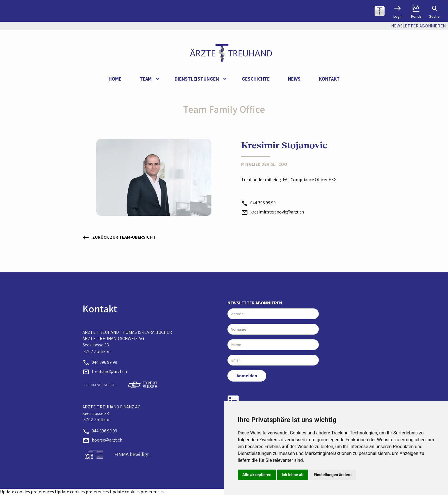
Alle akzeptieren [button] (257, 475)
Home (115, 79)
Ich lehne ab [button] (293, 475)
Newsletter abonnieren (255, 303)
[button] (148, 79)
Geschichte (256, 79)
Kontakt (329, 79)
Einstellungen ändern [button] (333, 475)
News (294, 79)
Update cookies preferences (27, 492)
